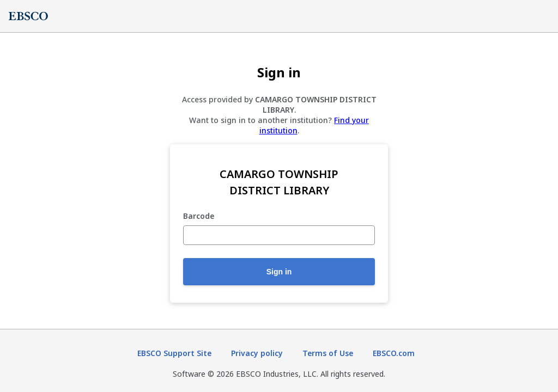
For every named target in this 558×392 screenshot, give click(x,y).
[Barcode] (279, 235)
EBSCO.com (394, 353)
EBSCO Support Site (174, 353)
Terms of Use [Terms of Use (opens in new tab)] (328, 353)
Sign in (279, 272)
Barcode (199, 216)
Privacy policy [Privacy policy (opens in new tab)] (257, 353)
